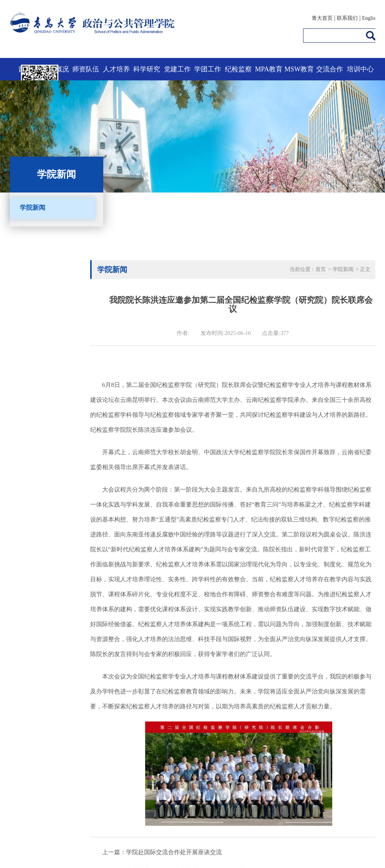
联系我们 (347, 18)
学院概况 (55, 69)
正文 (365, 269)
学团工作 (208, 69)
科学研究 (147, 69)
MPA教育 (269, 69)
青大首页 (322, 18)
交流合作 (330, 69)
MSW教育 (299, 69)
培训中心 (360, 69)
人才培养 (116, 69)
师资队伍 (86, 69)
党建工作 (177, 69)
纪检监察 (238, 69)
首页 (25, 69)
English (370, 18)
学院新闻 (33, 208)
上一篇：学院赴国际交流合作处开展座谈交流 (162, 852)
